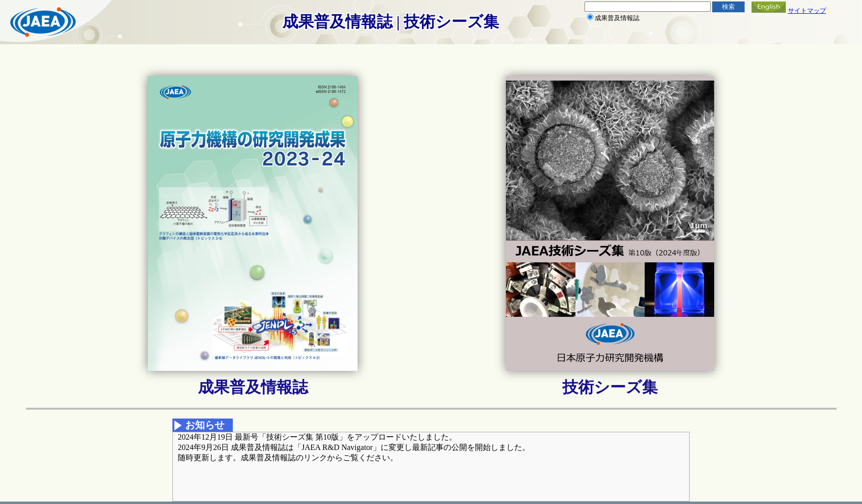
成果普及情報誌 (253, 387)
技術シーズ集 (610, 387)
